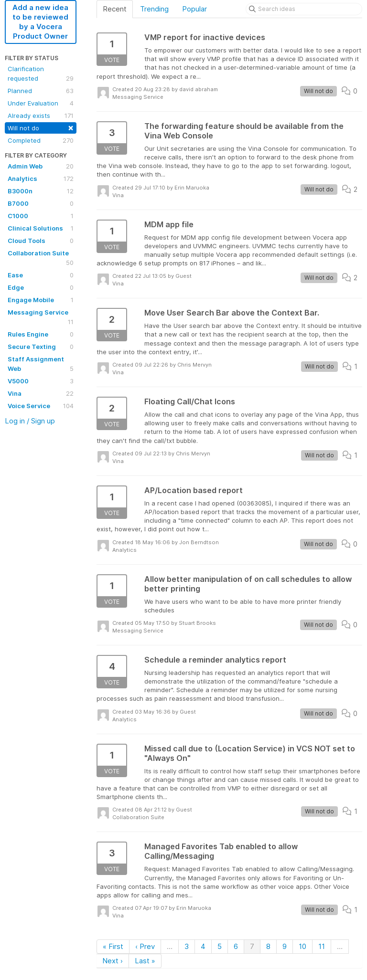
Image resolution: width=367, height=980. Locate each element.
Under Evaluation (41, 103)
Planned (41, 91)
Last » (145, 961)
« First (113, 946)
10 (302, 946)
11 (322, 946)
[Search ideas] (304, 9)
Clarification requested (41, 74)
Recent (115, 9)
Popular (194, 9)
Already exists (41, 116)
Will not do (41, 127)
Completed (41, 140)
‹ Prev (145, 946)
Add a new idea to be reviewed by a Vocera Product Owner (40, 22)
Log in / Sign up (30, 421)
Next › (113, 961)
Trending (154, 9)
